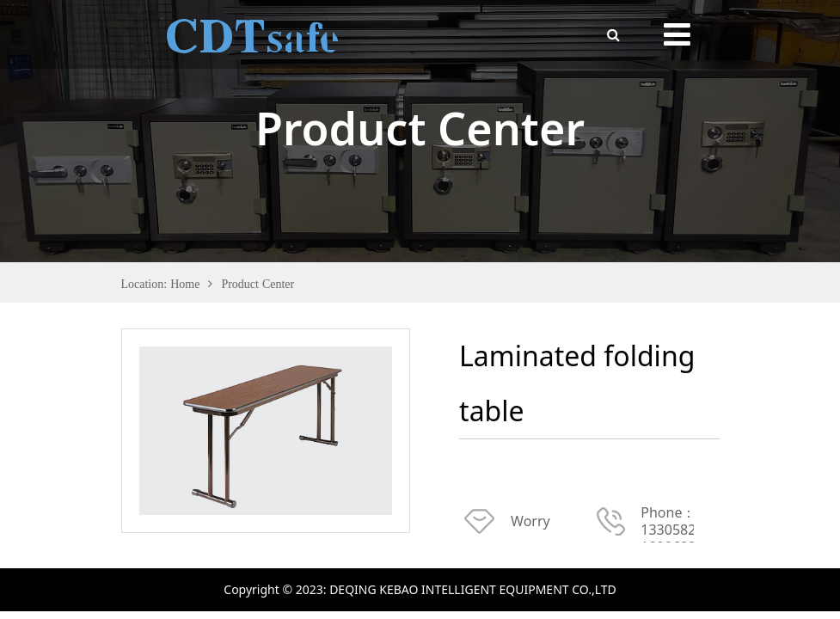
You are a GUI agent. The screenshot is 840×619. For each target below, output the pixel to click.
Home (185, 284)
